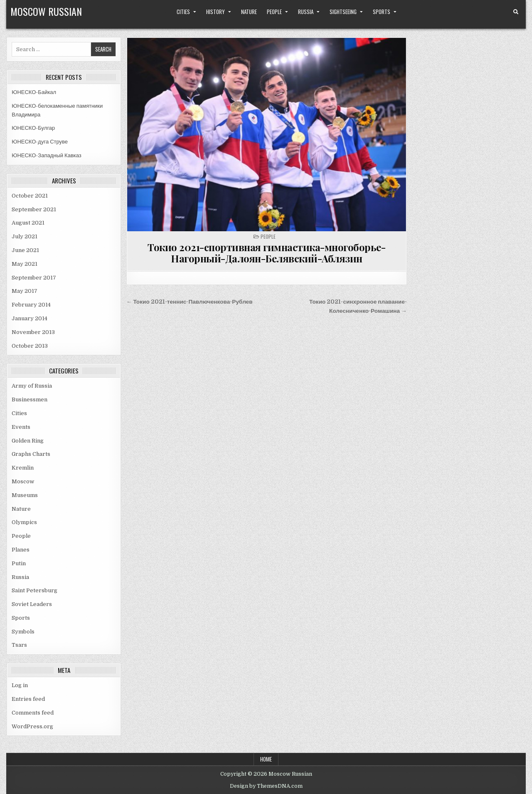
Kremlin (23, 468)
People (274, 12)
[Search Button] (516, 12)
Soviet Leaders (32, 604)
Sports (382, 12)
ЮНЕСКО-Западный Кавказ (47, 155)
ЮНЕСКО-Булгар (33, 128)
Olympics (24, 522)
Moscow (23, 481)
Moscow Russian (46, 11)
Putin (19, 563)
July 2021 (25, 236)
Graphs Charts (31, 454)
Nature (249, 12)
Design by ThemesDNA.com (266, 786)
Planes (21, 550)
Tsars (19, 645)
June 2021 (25, 250)
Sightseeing (343, 12)
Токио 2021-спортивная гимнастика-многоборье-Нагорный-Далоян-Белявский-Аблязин (266, 252)
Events (21, 427)
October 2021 (30, 196)
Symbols (23, 632)
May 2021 (25, 264)
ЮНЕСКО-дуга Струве (40, 142)
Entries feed (28, 699)
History (216, 12)
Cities (183, 12)
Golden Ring (28, 441)
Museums (25, 495)
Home (266, 759)
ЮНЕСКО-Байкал (34, 92)
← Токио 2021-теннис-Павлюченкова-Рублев (190, 302)
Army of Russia (32, 386)
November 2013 (33, 332)
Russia (306, 12)
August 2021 (28, 223)
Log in (20, 685)
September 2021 (34, 209)
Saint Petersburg (34, 590)
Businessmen (30, 399)
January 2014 (30, 318)
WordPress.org (32, 726)
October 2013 (30, 346)
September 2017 (34, 278)
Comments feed (33, 713)
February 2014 (31, 305)
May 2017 (25, 291)
